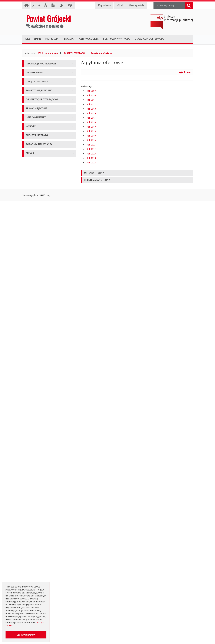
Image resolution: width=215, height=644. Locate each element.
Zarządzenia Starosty (36, 291)
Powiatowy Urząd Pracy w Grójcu (42, 199)
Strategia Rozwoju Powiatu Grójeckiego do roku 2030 (47, 319)
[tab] (137, 173)
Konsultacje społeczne (37, 228)
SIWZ (28, 475)
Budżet (29, 489)
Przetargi (30, 462)
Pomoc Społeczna (35, 192)
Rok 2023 (91, 154)
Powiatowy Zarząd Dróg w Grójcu (42, 172)
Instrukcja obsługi (34, 71)
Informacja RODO (35, 84)
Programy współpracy (36, 221)
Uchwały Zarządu (34, 277)
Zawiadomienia (33, 370)
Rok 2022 (91, 149)
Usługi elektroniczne (36, 572)
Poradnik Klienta (34, 552)
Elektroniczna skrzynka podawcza (42, 558)
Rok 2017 (91, 127)
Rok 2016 (91, 122)
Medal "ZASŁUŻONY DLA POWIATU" (44, 297)
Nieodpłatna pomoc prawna (39, 565)
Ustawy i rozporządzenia (38, 343)
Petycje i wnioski (34, 397)
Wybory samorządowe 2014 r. (40, 426)
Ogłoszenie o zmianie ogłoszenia (42, 495)
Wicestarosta (32, 120)
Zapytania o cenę (34, 522)
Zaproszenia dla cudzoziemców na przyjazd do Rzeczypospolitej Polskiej (47, 580)
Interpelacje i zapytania (37, 403)
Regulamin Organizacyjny (38, 264)
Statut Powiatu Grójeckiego (39, 304)
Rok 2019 (91, 136)
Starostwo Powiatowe (37, 136)
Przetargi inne (32, 516)
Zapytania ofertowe (102, 53)
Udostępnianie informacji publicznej (43, 78)
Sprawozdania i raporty (37, 336)
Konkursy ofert (33, 235)
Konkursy (30, 143)
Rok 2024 (91, 158)
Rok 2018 (91, 131)
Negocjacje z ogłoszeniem (39, 502)
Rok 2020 (91, 140)
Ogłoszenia (31, 482)
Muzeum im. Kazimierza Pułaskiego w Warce (47, 178)
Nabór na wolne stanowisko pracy (42, 149)
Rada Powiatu (33, 100)
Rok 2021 (91, 145)
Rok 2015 (91, 118)
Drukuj (185, 72)
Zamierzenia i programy (37, 350)
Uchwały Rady (33, 270)
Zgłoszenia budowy (35, 377)
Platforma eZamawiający (38, 455)
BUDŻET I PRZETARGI (74, 53)
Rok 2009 (91, 91)
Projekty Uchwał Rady (36, 311)
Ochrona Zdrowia (34, 185)
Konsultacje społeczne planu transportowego (48, 390)
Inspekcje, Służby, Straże (38, 205)
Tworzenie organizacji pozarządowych (44, 248)
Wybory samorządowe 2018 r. (40, 433)
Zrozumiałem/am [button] (26, 635)
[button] (137, 173)
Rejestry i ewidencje (35, 363)
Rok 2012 (91, 104)
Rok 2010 (91, 95)
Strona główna (48, 53)
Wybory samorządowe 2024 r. (40, 439)
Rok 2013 (91, 109)
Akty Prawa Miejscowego (38, 284)
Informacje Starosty (35, 356)
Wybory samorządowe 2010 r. (40, 419)
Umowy (30, 469)
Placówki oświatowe (36, 165)
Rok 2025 (91, 163)
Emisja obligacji (33, 536)
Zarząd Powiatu (33, 107)
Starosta (30, 113)
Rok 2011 (91, 100)
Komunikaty (32, 383)
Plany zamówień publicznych (40, 529)
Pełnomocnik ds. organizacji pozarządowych (47, 241)
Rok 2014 (91, 113)
